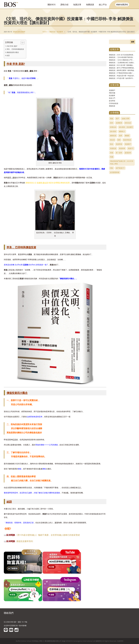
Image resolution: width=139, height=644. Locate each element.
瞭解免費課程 (122, 5)
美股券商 (122, 148)
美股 (112, 153)
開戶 (117, 119)
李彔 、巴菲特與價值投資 (15, 49)
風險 (112, 119)
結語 (8, 55)
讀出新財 (113, 131)
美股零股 (119, 144)
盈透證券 (128, 153)
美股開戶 (112, 90)
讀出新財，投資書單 (126, 127)
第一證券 (119, 153)
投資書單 (22, 32)
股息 (112, 144)
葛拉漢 (112, 140)
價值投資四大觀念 (13, 52)
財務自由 (113, 127)
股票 (119, 140)
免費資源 (90, 5)
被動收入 (122, 131)
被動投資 (113, 136)
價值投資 (16, 32)
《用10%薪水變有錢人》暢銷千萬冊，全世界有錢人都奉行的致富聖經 (48, 535)
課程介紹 (64, 5)
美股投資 (113, 148)
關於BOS (52, 5)
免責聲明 (120, 641)
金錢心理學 (126, 119)
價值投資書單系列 (25, 541)
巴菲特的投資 (114, 103)
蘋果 (120, 136)
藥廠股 (127, 136)
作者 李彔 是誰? (12, 46)
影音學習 (112, 101)
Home (45, 32)
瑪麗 (112, 157)
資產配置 (119, 123)
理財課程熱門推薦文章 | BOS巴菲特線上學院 (122, 162)
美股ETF (131, 148)
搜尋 (133, 42)
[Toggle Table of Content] (21, 43)
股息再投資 (127, 140)
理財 (112, 168)
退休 (112, 123)
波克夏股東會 (115, 172)
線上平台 (103, 5)
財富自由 (128, 123)
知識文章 (77, 5)
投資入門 (112, 98)
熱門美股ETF (120, 168)
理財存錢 (112, 93)
